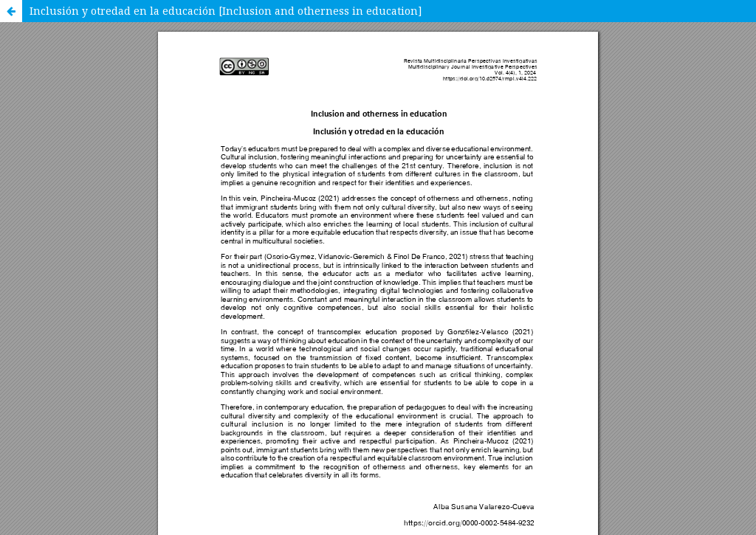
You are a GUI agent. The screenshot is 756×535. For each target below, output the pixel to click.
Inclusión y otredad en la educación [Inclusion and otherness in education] (226, 11)
